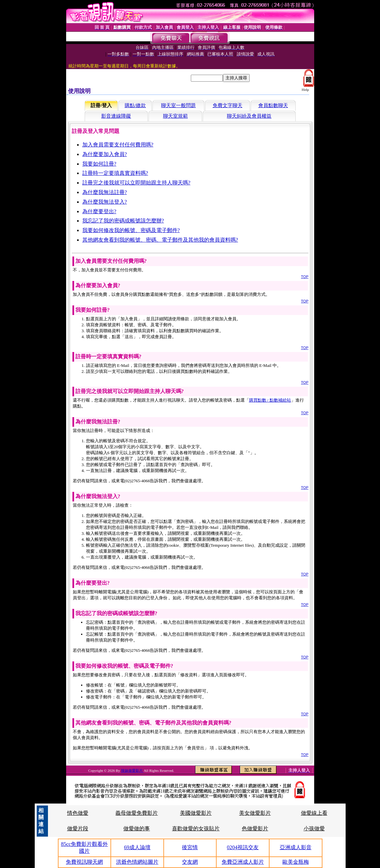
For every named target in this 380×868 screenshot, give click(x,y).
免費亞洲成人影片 (243, 862)
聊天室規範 (175, 116)
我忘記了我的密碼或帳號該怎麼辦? (123, 221)
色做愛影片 (255, 829)
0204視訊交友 (243, 847)
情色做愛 (78, 813)
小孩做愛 (314, 829)
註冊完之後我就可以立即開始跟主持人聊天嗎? (136, 183)
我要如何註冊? (99, 164)
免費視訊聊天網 (84, 862)
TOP (305, 277)
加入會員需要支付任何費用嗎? (118, 145)
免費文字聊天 (228, 105)
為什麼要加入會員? (105, 154)
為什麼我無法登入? (105, 202)
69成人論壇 (137, 847)
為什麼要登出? (99, 211)
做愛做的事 (137, 829)
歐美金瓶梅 (296, 862)
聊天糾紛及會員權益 (249, 116)
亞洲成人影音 (296, 847)
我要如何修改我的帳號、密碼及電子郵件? (131, 230)
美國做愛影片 (196, 813)
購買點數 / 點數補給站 (270, 400)
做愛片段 (78, 829)
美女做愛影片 (255, 813)
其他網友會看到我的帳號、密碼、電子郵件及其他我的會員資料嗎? (160, 240)
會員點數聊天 (273, 105)
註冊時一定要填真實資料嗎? (115, 173)
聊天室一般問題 (178, 105)
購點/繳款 (135, 105)
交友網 (190, 862)
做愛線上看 (314, 813)
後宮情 (190, 847)
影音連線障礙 (116, 116)
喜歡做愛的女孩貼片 (196, 829)
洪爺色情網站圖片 (137, 862)
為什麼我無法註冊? (105, 192)
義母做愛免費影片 (137, 813)
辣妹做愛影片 (132, 770)
